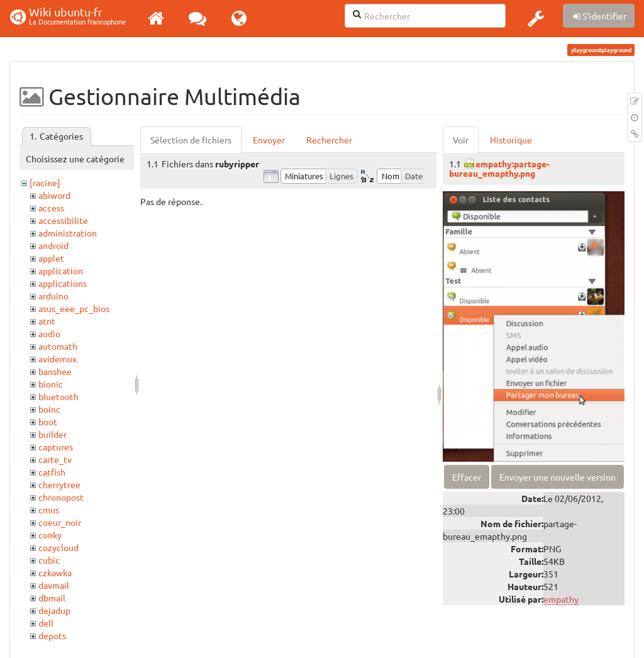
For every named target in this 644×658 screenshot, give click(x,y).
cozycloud (58, 547)
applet (51, 258)
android (53, 245)
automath (58, 346)
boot (48, 421)
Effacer (467, 477)
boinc (49, 409)
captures (56, 447)
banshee (55, 371)
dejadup (54, 610)
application (61, 270)
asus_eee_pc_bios (74, 308)
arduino (53, 296)
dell (46, 623)
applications (63, 283)
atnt (47, 321)
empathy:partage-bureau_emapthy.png (499, 168)
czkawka (55, 572)
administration (68, 233)
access (51, 208)
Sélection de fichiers (191, 140)
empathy (561, 599)
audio (49, 333)
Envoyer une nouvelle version (558, 477)
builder (53, 434)
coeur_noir (60, 522)
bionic (51, 384)
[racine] (45, 182)
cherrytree (59, 484)
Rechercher (329, 140)
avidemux (58, 359)
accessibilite (63, 220)
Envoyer (269, 140)
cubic (49, 560)
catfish (52, 472)
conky (50, 535)
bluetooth (58, 396)
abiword (54, 195)
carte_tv (55, 459)
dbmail (52, 598)
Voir (461, 140)
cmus (49, 510)
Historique (511, 140)
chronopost (61, 497)
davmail (54, 585)
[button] (536, 18)
